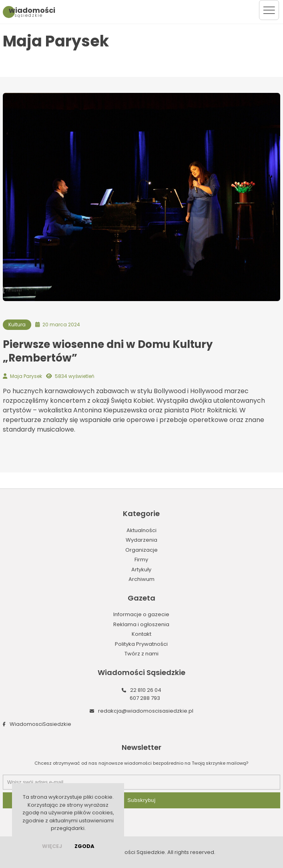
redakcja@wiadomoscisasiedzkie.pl (146, 711)
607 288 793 (145, 698)
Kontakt (141, 634)
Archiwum (141, 579)
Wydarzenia (141, 540)
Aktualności (141, 530)
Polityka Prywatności (141, 644)
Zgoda (84, 846)
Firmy (141, 560)
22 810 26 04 (146, 690)
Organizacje (141, 550)
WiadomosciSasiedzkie (40, 724)
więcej (52, 846)
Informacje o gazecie (141, 614)
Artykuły (141, 570)
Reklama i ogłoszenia (141, 624)
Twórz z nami (141, 654)
